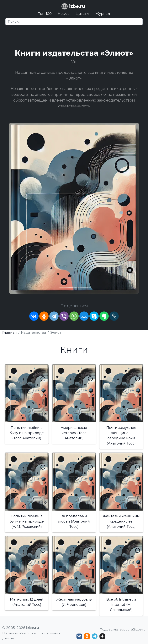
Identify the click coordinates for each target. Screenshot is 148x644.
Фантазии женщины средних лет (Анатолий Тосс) (121, 521)
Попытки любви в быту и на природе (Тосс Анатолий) (27, 433)
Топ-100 (45, 14)
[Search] (74, 22)
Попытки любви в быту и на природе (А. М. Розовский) (27, 521)
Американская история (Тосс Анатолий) (74, 433)
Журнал (103, 14)
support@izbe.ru (133, 629)
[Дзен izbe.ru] (102, 636)
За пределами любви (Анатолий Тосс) (74, 521)
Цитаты (82, 14)
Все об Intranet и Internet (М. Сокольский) (121, 605)
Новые (64, 14)
